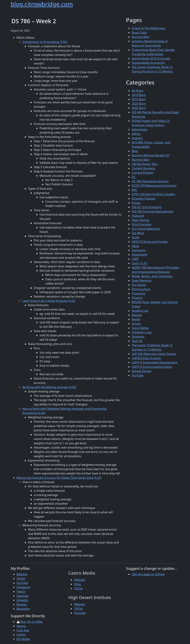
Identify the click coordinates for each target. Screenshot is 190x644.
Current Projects (143, 173)
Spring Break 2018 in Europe (151, 58)
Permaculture (141, 289)
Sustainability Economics (148, 63)
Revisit (136, 319)
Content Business (143, 168)
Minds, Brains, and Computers (152, 276)
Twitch (21, 592)
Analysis (137, 138)
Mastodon (23, 609)
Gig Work (138, 233)
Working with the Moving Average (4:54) (49, 387)
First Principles (141, 224)
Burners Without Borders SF (150, 155)
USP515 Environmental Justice (152, 367)
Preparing (138, 293)
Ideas (135, 246)
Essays (136, 203)
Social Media (140, 328)
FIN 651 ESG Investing (147, 207)
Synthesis (138, 337)
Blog (135, 151)
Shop (77, 584)
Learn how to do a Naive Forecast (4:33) (49, 301)
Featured (138, 216)
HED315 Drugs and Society (150, 242)
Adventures (139, 129)
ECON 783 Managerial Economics (154, 186)
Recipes (137, 315)
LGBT (135, 259)
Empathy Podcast (143, 198)
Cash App (23, 630)
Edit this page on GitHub (148, 574)
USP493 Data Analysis (146, 358)
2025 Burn (139, 108)
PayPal (21, 635)
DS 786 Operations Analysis (150, 181)
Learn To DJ (139, 263)
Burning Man (140, 37)
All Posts (137, 91)
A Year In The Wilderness (148, 28)
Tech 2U (137, 341)
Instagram (139, 250)
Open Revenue (142, 280)
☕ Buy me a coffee (30, 622)
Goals (135, 237)
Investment (139, 255)
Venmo (21, 626)
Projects (137, 298)
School (136, 324)
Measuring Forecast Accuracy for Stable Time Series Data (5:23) (59, 478)
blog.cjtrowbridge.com (42, 4)
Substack (23, 596)
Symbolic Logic (142, 332)
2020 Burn (139, 104)
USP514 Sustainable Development (155, 362)
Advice (136, 134)
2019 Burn (139, 99)
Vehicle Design (142, 371)
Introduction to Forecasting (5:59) (45, 42)
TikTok (21, 579)
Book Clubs (139, 33)
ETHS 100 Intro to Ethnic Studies (153, 194)
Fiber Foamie (140, 220)
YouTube (138, 375)
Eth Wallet (23, 639)
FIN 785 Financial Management (153, 211)
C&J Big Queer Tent (145, 164)
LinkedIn (22, 600)
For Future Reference (146, 229)
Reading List (140, 311)
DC (134, 177)
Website (22, 574)
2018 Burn (139, 95)
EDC (134, 190)
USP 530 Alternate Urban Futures (154, 354)
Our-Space (139, 285)
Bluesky (22, 604)
